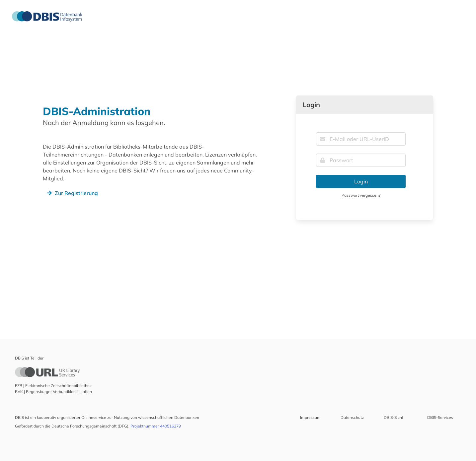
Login (361, 181)
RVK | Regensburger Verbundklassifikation (53, 392)
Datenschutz (352, 417)
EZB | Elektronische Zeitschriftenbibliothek (53, 386)
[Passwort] (361, 160)
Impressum (310, 417)
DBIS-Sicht (394, 417)
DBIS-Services (440, 417)
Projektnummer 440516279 (156, 426)
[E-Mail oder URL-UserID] (361, 139)
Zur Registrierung (72, 193)
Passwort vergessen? (361, 195)
